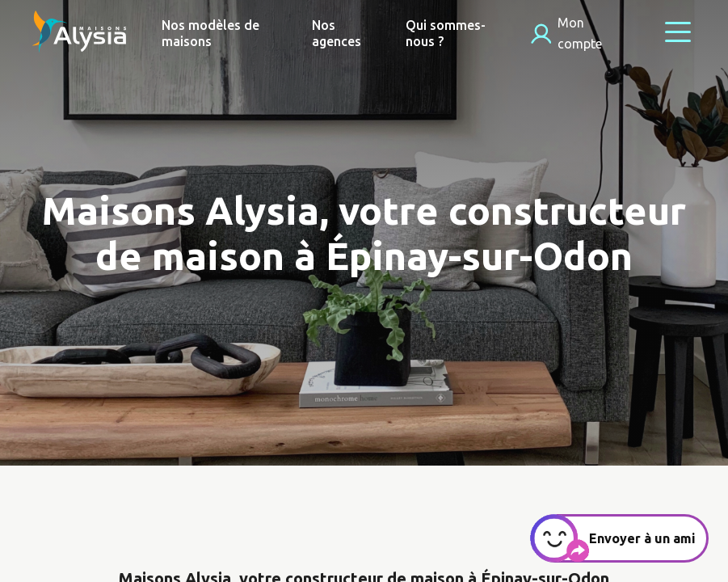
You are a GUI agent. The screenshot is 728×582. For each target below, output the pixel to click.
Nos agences (337, 33)
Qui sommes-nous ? (446, 33)
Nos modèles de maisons (210, 33)
